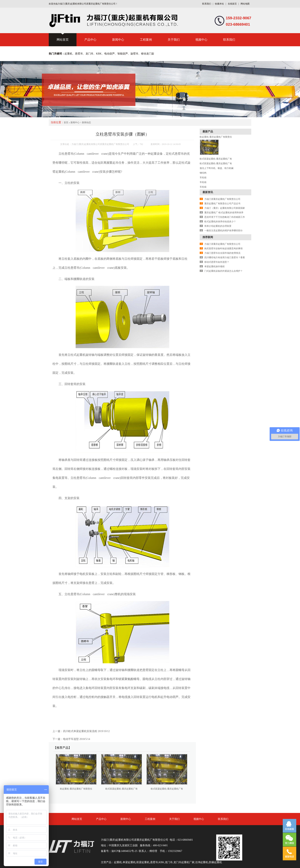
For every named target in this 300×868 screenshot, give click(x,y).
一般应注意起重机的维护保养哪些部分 (223, 231)
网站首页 (63, 40)
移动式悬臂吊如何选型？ (217, 262)
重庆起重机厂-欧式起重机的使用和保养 (224, 213)
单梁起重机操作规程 (214, 266)
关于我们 (174, 40)
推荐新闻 (208, 237)
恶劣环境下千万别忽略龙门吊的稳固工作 (225, 217)
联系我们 (207, 4)
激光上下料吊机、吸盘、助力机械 (217, 168)
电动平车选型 (71, 739)
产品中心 (90, 40)
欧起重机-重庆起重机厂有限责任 (76, 789)
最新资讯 (208, 192)
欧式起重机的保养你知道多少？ (220, 222)
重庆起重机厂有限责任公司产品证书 (222, 204)
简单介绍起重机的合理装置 (218, 226)
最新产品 (208, 132)
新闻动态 (86, 122)
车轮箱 (203, 178)
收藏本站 (219, 4)
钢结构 (203, 173)
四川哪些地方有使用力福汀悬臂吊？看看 (225, 257)
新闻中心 (118, 40)
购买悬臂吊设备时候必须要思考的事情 (223, 249)
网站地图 (245, 4)
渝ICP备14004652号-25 (124, 851)
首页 (66, 122)
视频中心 (201, 40)
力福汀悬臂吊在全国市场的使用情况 (222, 253)
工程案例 (146, 40)
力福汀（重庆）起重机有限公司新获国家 (225, 208)
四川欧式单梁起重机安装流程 (80, 731)
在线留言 (232, 4)
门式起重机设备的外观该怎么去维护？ (223, 271)
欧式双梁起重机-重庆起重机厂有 (121, 789)
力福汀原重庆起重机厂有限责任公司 (222, 199)
